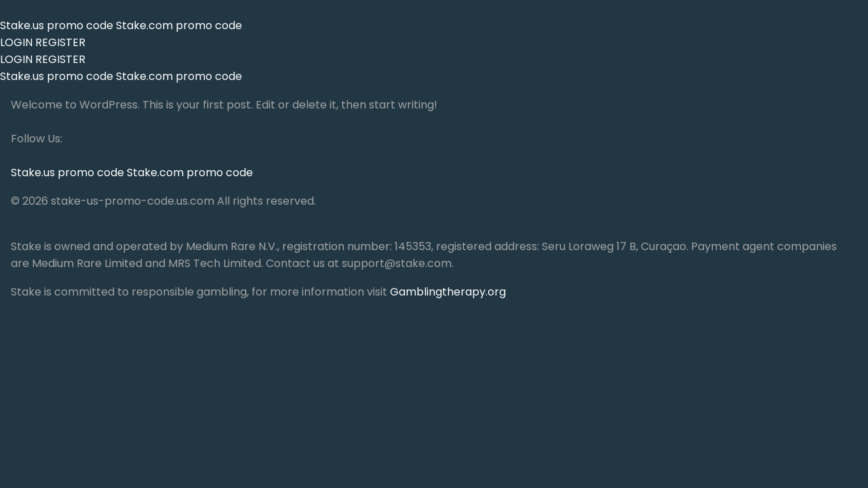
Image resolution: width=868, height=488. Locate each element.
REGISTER (60, 42)
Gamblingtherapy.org (448, 292)
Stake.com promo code (179, 25)
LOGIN (16, 42)
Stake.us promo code (58, 25)
